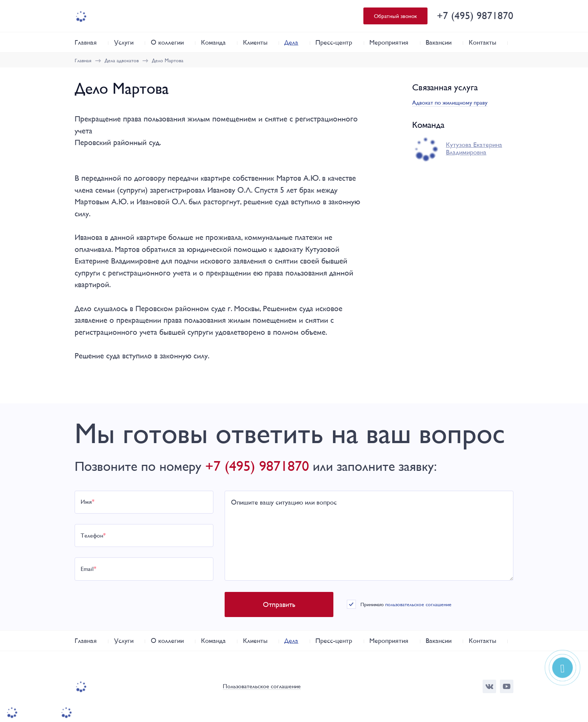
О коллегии (167, 42)
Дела (291, 42)
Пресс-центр (334, 42)
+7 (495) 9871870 (475, 16)
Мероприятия (389, 42)
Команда (213, 42)
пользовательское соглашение (418, 604)
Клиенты (255, 42)
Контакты (482, 42)
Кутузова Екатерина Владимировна (474, 148)
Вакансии (439, 42)
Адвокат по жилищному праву (450, 103)
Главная (86, 42)
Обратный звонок (395, 16)
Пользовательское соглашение (262, 687)
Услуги (124, 42)
